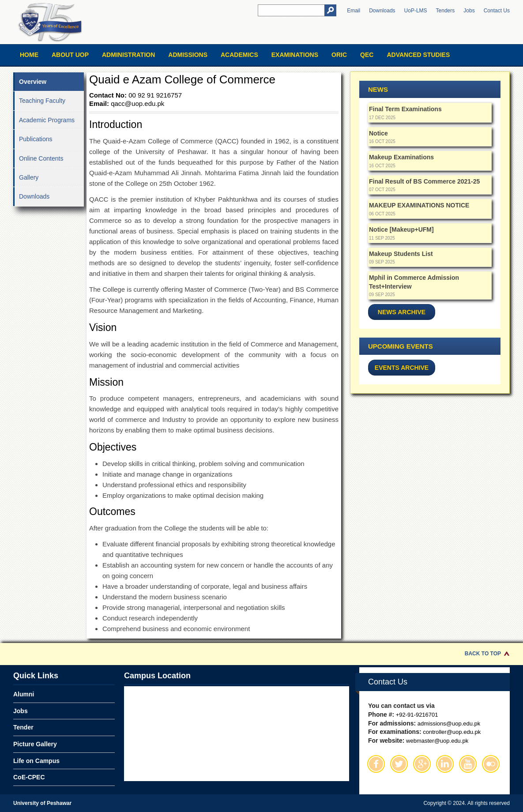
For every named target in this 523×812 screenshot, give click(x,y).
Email (354, 11)
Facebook (376, 764)
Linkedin (445, 764)
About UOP (70, 55)
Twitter (399, 764)
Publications (36, 139)
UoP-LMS (416, 11)
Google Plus (422, 764)
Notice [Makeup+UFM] (401, 229)
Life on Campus (36, 761)
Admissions (188, 55)
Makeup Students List (401, 254)
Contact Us (497, 11)
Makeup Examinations (401, 157)
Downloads (382, 11)
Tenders (446, 11)
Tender (23, 727)
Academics (239, 55)
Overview (33, 82)
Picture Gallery (35, 744)
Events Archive (402, 368)
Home (29, 55)
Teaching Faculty (42, 101)
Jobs (469, 11)
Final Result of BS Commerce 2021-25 (424, 181)
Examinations (295, 55)
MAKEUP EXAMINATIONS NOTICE (419, 205)
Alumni (24, 694)
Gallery (29, 177)
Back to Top (483, 654)
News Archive (402, 312)
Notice (378, 133)
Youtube (468, 764)
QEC (367, 55)
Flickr (491, 764)
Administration (128, 55)
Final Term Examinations (405, 109)
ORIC (339, 55)
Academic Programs (47, 120)
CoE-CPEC (29, 777)
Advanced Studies (418, 55)
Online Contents (41, 158)
